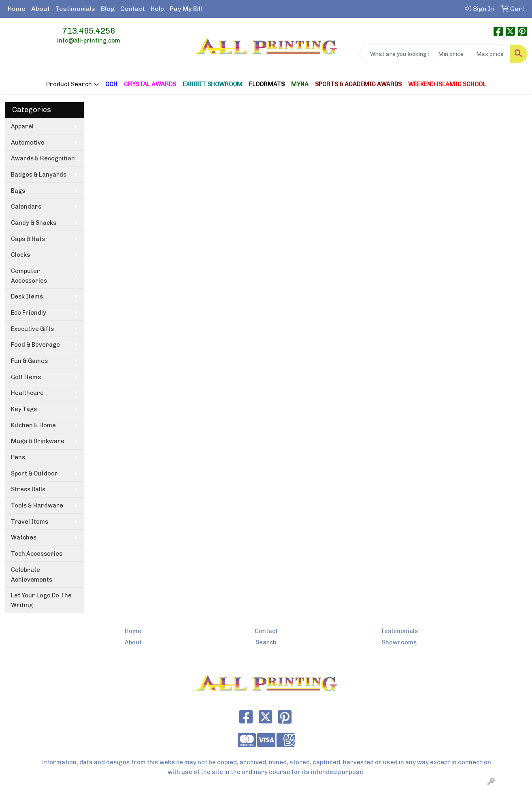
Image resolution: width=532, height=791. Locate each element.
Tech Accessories (37, 554)
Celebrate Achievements (32, 575)
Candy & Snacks (34, 223)
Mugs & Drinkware (38, 441)
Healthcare (27, 393)
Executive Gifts (32, 329)
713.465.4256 (89, 31)
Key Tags (24, 409)
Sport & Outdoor (34, 473)
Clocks (20, 255)
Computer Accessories (29, 276)
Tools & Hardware (37, 505)
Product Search (69, 84)
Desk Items (27, 296)
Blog (108, 9)
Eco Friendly (29, 313)
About (40, 9)
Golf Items (26, 377)
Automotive (28, 143)
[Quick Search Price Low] (453, 54)
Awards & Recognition (43, 158)
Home (17, 9)
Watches (24, 537)
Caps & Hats (28, 239)
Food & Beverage (35, 345)
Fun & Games (29, 361)
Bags (18, 191)
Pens (18, 457)
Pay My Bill (186, 9)
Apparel (22, 126)
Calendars (26, 207)
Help (157, 9)
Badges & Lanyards (39, 175)
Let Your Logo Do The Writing (41, 600)
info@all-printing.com (89, 41)
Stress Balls (28, 489)
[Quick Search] (397, 54)
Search (266, 642)
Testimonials (75, 9)
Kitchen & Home (33, 425)
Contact (133, 9)
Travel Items (30, 522)
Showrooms (399, 642)
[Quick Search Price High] (491, 54)
